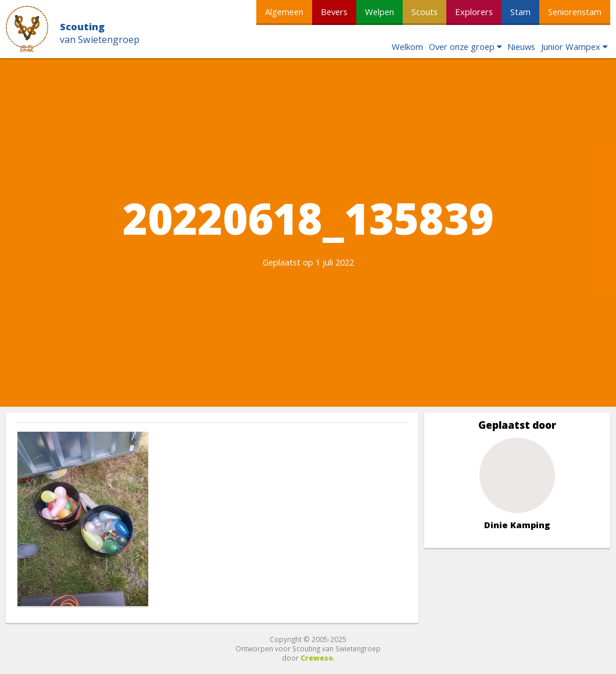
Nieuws (521, 46)
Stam (520, 12)
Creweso (317, 658)
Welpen (379, 12)
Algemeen (284, 12)
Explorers (474, 12)
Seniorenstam (575, 12)
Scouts (425, 12)
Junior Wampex (571, 46)
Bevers (334, 12)
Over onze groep (462, 46)
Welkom (407, 46)
